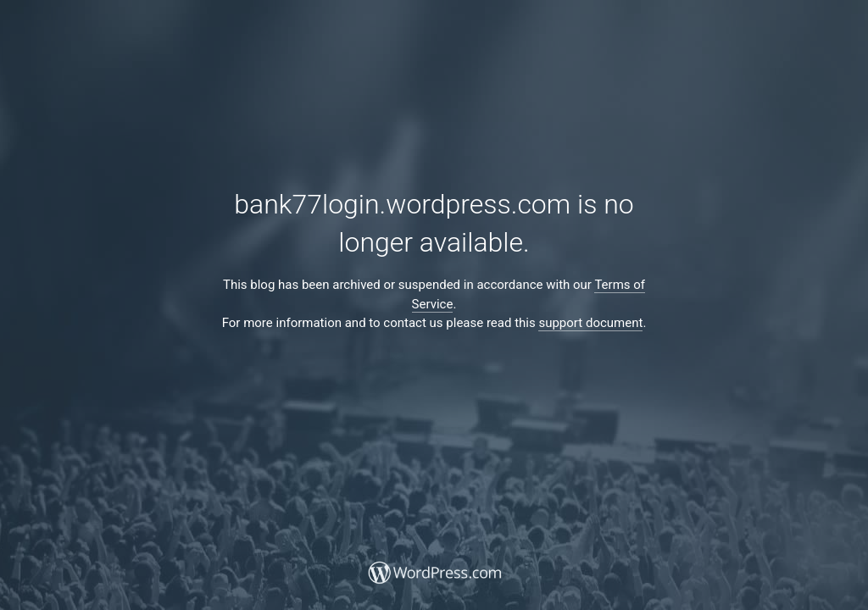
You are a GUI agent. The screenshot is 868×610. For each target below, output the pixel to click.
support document (590, 323)
